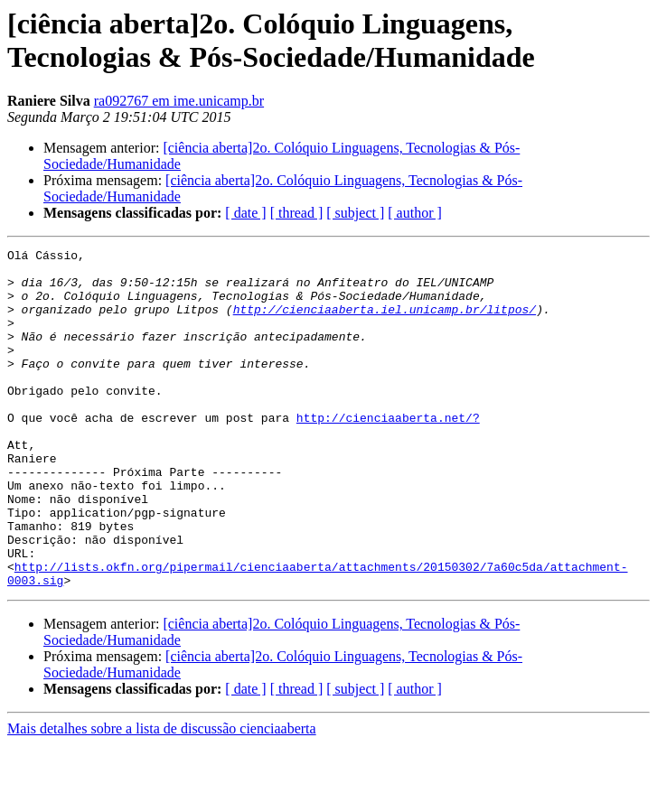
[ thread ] (297, 213)
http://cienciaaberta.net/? (388, 453)
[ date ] (245, 213)
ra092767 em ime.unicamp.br (179, 101)
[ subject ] (355, 213)
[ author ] (415, 213)
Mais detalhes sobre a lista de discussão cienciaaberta (162, 796)
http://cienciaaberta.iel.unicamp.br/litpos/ (385, 322)
